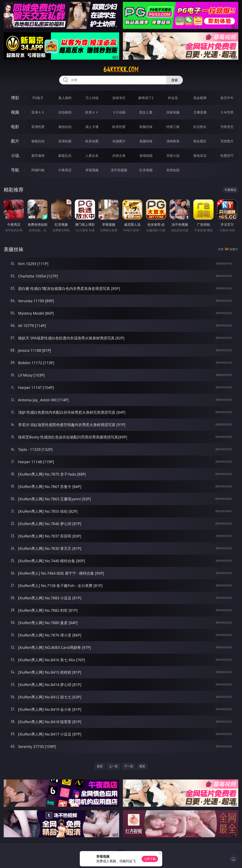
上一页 (113, 766)
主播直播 (200, 112)
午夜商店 (65, 170)
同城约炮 (38, 170)
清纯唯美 (173, 141)
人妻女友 (92, 156)
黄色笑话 (200, 156)
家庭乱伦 (65, 156)
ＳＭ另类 (227, 112)
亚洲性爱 (38, 127)
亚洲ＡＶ (38, 112)
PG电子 (38, 98)
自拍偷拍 (65, 112)
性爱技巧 (227, 156)
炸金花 (173, 98)
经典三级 (173, 127)
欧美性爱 (119, 127)
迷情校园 (146, 156)
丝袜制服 (173, 112)
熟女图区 (200, 141)
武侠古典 (119, 156)
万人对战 (92, 98)
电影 (15, 127)
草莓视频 (92, 170)
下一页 (129, 766)
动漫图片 (119, 141)
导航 (15, 170)
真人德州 (65, 98)
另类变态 (227, 127)
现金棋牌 (200, 98)
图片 (15, 141)
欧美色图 (92, 141)
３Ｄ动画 (119, 112)
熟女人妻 (146, 112)
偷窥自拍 (38, 141)
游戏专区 (119, 98)
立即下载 (150, 859)
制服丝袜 (146, 127)
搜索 (175, 80)
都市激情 (38, 156)
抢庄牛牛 (227, 98)
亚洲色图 (65, 141)
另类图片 (227, 141)
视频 (15, 112)
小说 (15, 155)
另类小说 (173, 156)
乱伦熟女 (200, 127)
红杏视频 (146, 170)
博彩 (15, 98)
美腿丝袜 (146, 141)
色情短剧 (173, 170)
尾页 (142, 766)
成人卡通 (92, 127)
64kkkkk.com (121, 70)
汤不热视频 (119, 170)
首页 (100, 766)
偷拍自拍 (65, 127)
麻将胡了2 (146, 98)
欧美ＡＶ (92, 112)
